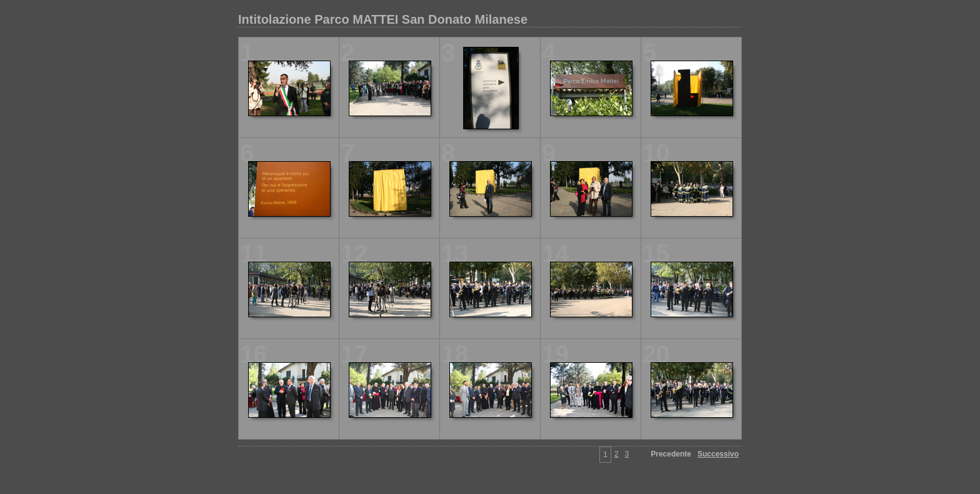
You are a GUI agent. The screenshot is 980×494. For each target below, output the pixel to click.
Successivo (718, 454)
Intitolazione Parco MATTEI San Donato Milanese (383, 19)
